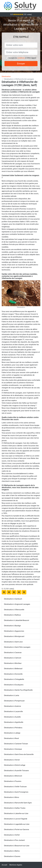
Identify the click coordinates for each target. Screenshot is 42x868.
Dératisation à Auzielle (12, 717)
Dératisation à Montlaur (13, 663)
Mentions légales (16, 865)
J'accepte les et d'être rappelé (22, 58)
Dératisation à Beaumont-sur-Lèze (17, 846)
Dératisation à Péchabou (13, 728)
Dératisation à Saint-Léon (13, 642)
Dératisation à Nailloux (12, 615)
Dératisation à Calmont (13, 658)
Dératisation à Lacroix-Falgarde (16, 819)
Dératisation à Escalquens (14, 685)
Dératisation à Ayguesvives (14, 631)
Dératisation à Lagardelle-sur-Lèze (17, 824)
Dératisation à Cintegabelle (14, 679)
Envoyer (21, 64)
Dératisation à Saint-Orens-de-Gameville (19, 754)
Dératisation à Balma (12, 851)
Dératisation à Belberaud (13, 669)
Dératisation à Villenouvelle (14, 610)
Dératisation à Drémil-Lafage (15, 765)
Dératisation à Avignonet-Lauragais (17, 604)
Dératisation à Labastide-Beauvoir (17, 620)
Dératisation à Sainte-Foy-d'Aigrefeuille (18, 690)
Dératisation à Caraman (13, 653)
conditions (21, 58)
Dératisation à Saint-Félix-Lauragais (17, 647)
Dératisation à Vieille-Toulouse (15, 787)
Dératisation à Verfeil (12, 835)
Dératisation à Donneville (13, 674)
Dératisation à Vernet (12, 760)
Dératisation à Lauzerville (13, 711)
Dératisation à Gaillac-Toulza (15, 808)
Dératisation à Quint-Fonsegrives (16, 792)
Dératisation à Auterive (12, 706)
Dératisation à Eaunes (12, 856)
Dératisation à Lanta (12, 695)
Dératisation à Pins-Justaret (14, 840)
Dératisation (6, 76)
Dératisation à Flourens (13, 781)
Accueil (4, 865)
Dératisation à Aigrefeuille (14, 722)
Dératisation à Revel (11, 738)
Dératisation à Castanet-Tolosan (16, 744)
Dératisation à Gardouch (13, 599)
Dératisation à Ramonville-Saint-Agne (18, 803)
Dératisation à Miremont (13, 776)
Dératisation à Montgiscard (14, 636)
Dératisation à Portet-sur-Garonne (17, 829)
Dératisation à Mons (12, 797)
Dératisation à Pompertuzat (14, 701)
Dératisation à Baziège (12, 626)
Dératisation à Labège (12, 733)
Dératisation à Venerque (13, 749)
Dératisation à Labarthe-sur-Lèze (16, 813)
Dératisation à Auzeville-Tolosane (16, 771)
